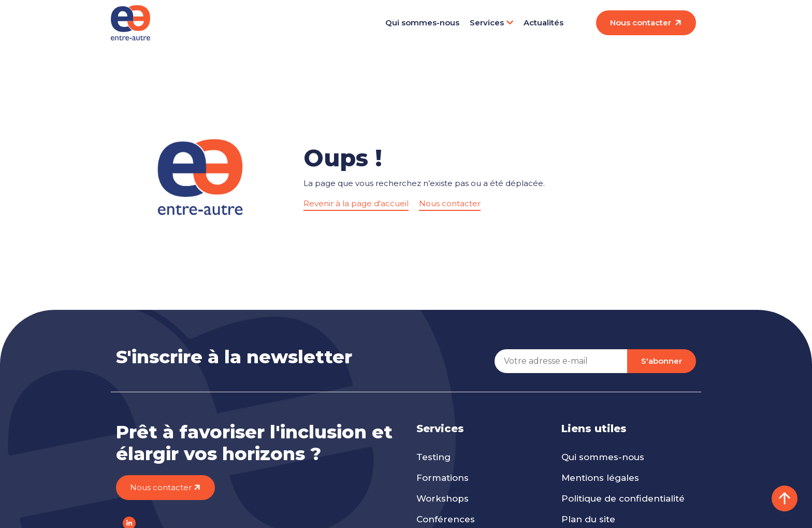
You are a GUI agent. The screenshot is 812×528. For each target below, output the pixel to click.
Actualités (543, 23)
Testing (433, 457)
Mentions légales (600, 478)
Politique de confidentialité (623, 498)
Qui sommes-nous (422, 23)
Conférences (446, 519)
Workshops (443, 498)
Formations (443, 478)
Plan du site (588, 519)
